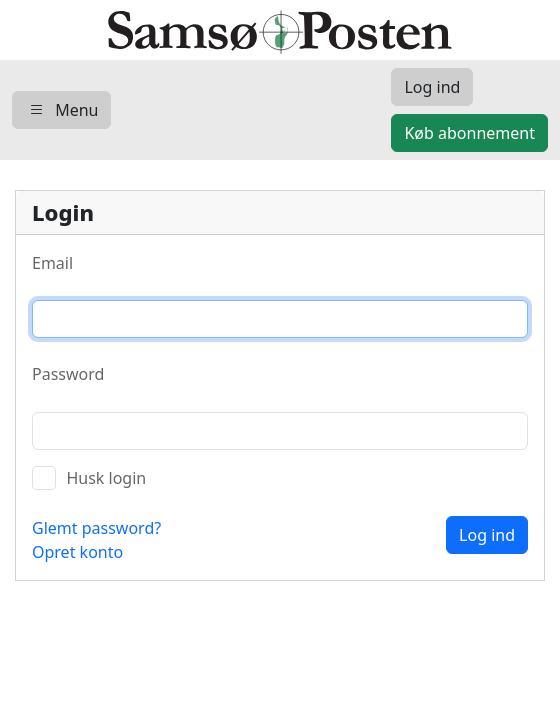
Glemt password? (96, 528)
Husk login (106, 478)
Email (52, 263)
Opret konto (77, 552)
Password (68, 374)
